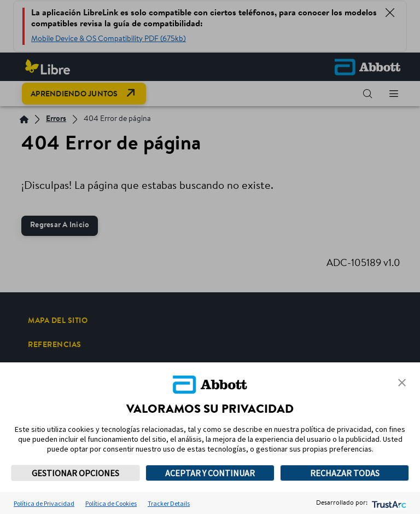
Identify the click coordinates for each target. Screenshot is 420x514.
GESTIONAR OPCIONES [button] (75, 473)
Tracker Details (169, 503)
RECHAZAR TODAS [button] (345, 473)
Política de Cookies (111, 503)
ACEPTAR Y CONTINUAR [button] (210, 473)
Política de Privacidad (44, 503)
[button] (402, 383)
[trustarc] (388, 503)
